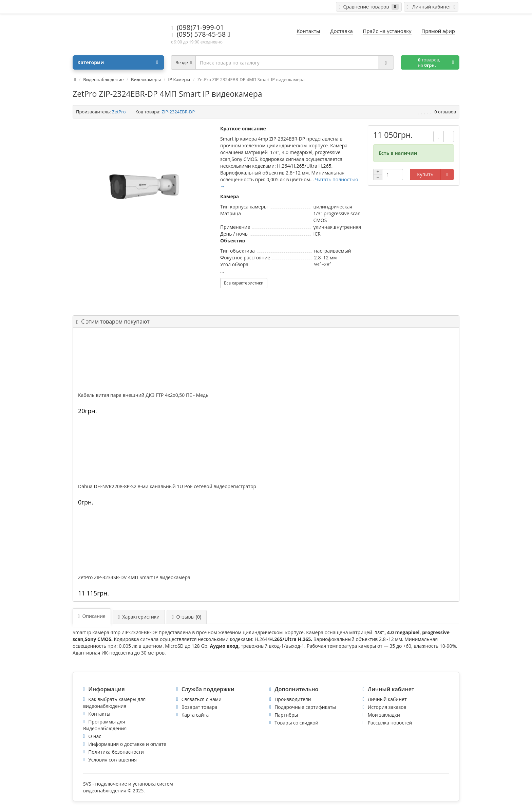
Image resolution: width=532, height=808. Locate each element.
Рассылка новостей (390, 723)
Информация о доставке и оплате (127, 744)
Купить (425, 174)
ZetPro (119, 112)
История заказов (387, 707)
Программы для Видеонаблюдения (105, 725)
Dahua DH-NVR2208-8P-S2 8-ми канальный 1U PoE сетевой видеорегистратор (167, 486)
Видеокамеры (146, 79)
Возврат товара (199, 707)
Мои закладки (384, 715)
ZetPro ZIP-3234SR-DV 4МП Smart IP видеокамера (134, 577)
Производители (293, 699)
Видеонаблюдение (103, 79)
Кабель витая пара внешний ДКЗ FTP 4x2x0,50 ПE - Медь (143, 395)
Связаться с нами (202, 699)
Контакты (99, 714)
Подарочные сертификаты (305, 707)
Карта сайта (195, 715)
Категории (118, 62)
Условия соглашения (112, 760)
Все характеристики (244, 283)
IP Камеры (179, 79)
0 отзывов (445, 112)
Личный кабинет (387, 699)
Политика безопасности (116, 752)
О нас (95, 736)
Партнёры (286, 715)
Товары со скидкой (296, 723)
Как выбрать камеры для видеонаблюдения (114, 703)
